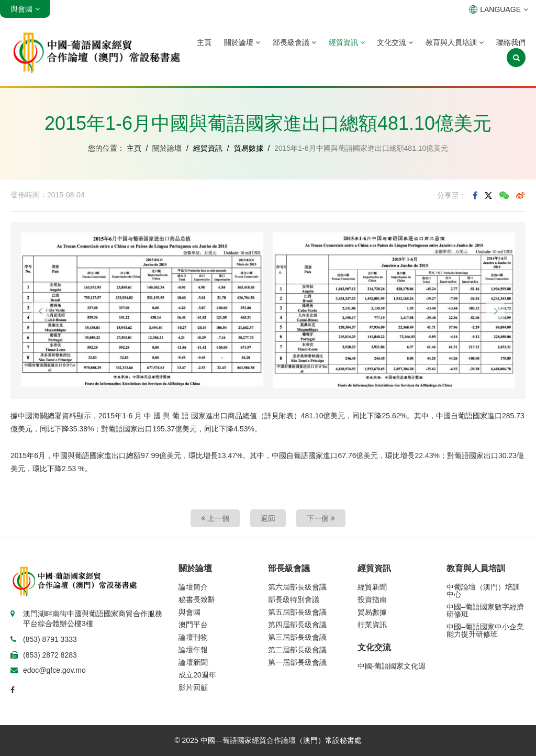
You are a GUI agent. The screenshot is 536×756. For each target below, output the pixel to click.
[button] (41, 312)
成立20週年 (197, 675)
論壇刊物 (193, 637)
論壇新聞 (193, 662)
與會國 (189, 612)
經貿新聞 (372, 587)
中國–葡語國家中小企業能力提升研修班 (485, 630)
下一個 (321, 518)
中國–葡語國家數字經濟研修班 (485, 610)
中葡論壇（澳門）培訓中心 (483, 591)
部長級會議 (294, 42)
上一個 (215, 518)
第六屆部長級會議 (297, 587)
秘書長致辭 (197, 599)
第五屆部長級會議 (297, 612)
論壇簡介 (193, 587)
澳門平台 (193, 625)
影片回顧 (193, 687)
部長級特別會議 (294, 599)
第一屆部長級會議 (297, 662)
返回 (268, 518)
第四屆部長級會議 (297, 625)
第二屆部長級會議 (297, 650)
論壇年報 (193, 650)
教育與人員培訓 (455, 42)
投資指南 (372, 599)
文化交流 (395, 42)
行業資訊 (372, 625)
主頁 (204, 42)
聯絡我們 (511, 42)
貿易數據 (249, 148)
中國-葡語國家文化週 (392, 666)
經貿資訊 (347, 42)
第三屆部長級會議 (297, 637)
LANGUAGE (499, 9)
